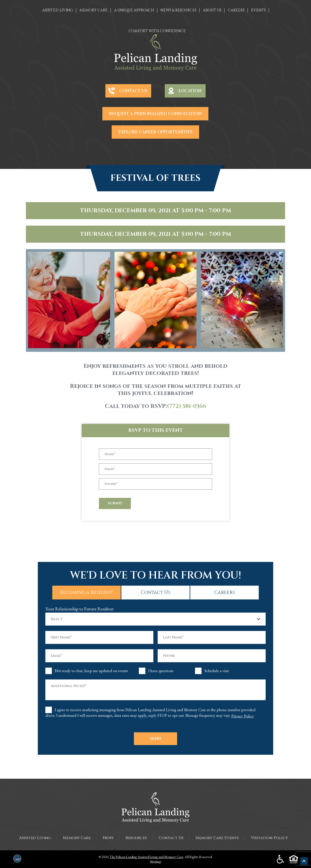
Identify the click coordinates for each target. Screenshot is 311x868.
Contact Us (133, 91)
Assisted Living (35, 838)
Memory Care (77, 838)
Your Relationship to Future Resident (79, 609)
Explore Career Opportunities (155, 132)
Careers (218, 592)
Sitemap (156, 861)
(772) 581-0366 (187, 406)
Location (190, 91)
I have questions (161, 671)
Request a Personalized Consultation (155, 114)
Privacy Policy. (243, 716)
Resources (136, 838)
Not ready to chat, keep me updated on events (91, 671)
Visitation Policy (269, 838)
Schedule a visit (217, 671)
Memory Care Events (217, 838)
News (108, 838)
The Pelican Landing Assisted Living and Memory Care (146, 857)
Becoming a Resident (93, 592)
